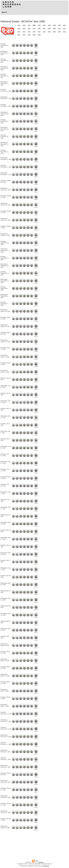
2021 (64, 32)
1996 (39, 25)
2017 (44, 32)
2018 (49, 32)
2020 (59, 32)
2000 (59, 25)
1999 (54, 25)
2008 (49, 28)
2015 (34, 32)
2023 (24, 35)
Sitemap (41, 862)
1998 (49, 25)
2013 (24, 32)
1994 (29, 25)
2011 (64, 28)
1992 (19, 25)
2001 (64, 25)
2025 (34, 35)
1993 (24, 25)
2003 (24, 28)
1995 (34, 25)
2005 (34, 28)
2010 (59, 28)
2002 (19, 28)
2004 (29, 28)
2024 (29, 35)
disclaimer (46, 866)
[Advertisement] (58, 52)
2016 (39, 32)
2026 (39, 35)
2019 (54, 32)
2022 (19, 35)
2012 (19, 32)
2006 (39, 28)
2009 (54, 28)
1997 (44, 25)
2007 (44, 28)
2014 (29, 32)
